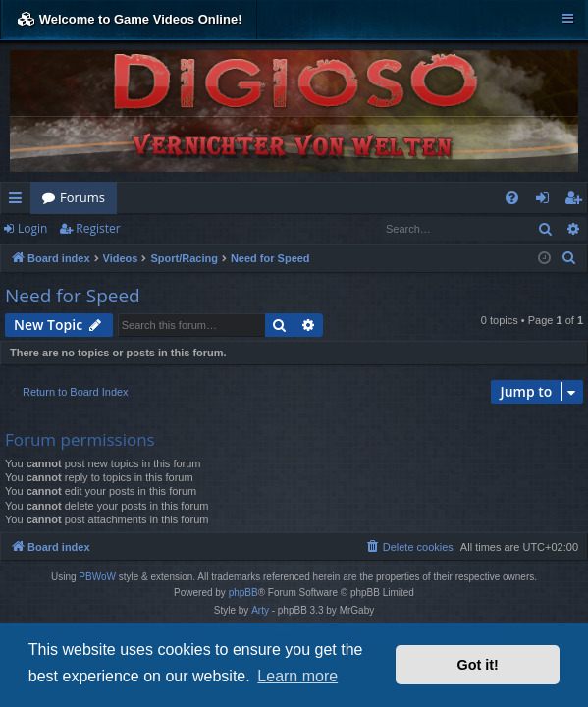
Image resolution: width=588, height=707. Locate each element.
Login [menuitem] (546, 201)
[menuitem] (512, 198)
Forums (82, 197)
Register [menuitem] (577, 201)
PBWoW (97, 577)
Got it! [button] (478, 665)
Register (98, 228)
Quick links (19, 201)
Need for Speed (73, 296)
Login (32, 228)
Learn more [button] (297, 676)
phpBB (243, 593)
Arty (260, 610)
